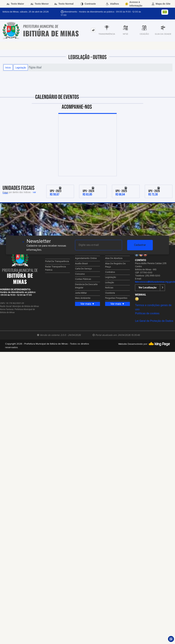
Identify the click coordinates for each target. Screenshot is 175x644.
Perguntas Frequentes (116, 298)
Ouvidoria (110, 293)
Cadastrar (140, 245)
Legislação (21, 67)
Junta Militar (81, 293)
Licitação (110, 283)
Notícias (109, 288)
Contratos (110, 272)
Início (8, 67)
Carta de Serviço (83, 269)
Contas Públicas (83, 279)
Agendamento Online (86, 258)
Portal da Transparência (57, 261)
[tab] (93, 30)
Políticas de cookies (147, 313)
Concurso (80, 274)
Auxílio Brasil (81, 264)
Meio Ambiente (83, 298)
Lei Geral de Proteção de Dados (154, 321)
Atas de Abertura (114, 258)
